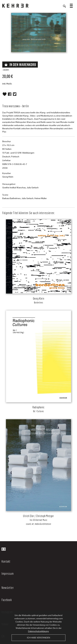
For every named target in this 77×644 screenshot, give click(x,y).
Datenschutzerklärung (38, 631)
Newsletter (8, 588)
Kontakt (6, 561)
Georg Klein (8, 177)
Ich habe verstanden (38, 638)
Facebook (7, 600)
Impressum (8, 573)
